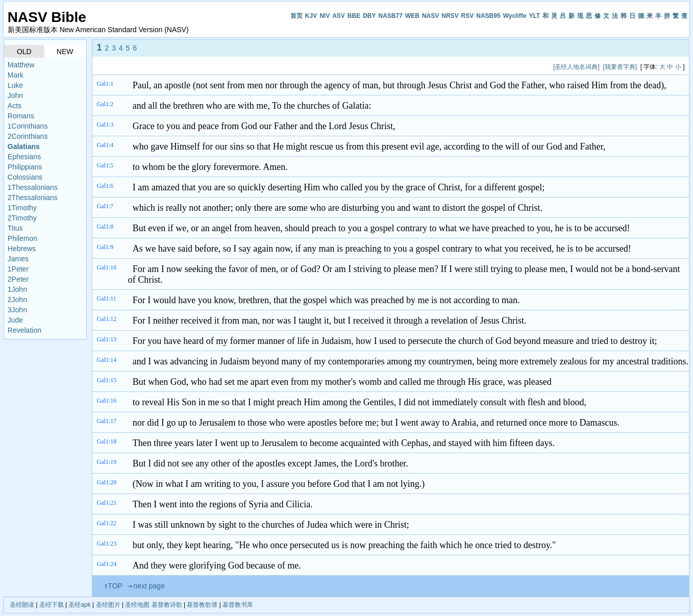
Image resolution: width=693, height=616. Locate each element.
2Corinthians (28, 136)
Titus (15, 228)
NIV (325, 16)
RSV (468, 16)
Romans (21, 116)
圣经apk (79, 605)
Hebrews (22, 249)
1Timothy (22, 208)
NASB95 (488, 16)
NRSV (450, 16)
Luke (15, 85)
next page (149, 586)
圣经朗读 (22, 605)
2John (17, 300)
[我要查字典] (620, 67)
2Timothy (22, 218)
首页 (296, 16)
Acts (15, 106)
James (18, 259)
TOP (115, 586)
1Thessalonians (33, 187)
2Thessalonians (33, 198)
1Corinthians (28, 126)
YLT (534, 16)
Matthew (21, 65)
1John (17, 289)
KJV (311, 16)
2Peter (18, 279)
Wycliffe (515, 16)
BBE (354, 16)
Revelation (24, 330)
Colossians (25, 177)
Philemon (22, 238)
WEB (412, 16)
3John (17, 310)
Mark (16, 75)
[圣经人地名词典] (576, 67)
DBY (369, 16)
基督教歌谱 (202, 605)
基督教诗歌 (167, 605)
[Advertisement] (282, 67)
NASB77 (391, 16)
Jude (15, 320)
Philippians (25, 167)
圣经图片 (108, 605)
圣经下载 (52, 605)
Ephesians (24, 157)
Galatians (24, 146)
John (15, 95)
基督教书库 (238, 605)
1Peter (18, 269)
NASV (430, 16)
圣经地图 (137, 605)
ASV (339, 16)
